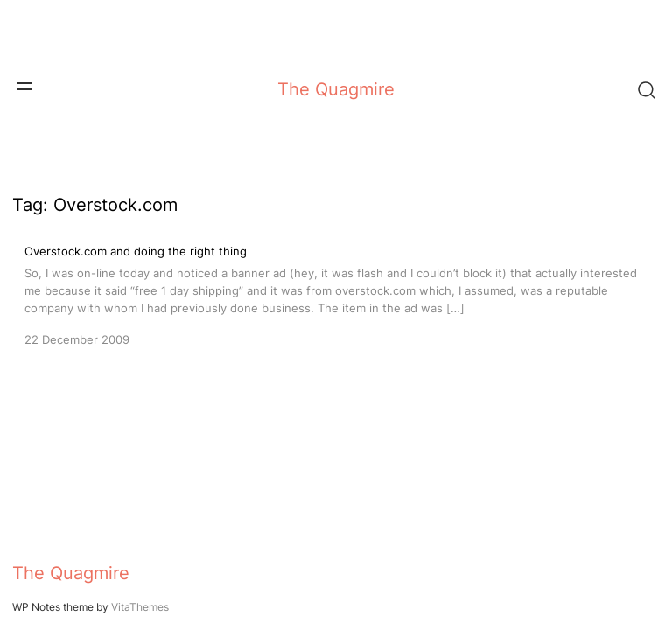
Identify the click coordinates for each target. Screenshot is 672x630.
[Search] (646, 89)
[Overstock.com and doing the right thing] (336, 294)
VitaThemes (140, 607)
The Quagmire (336, 89)
